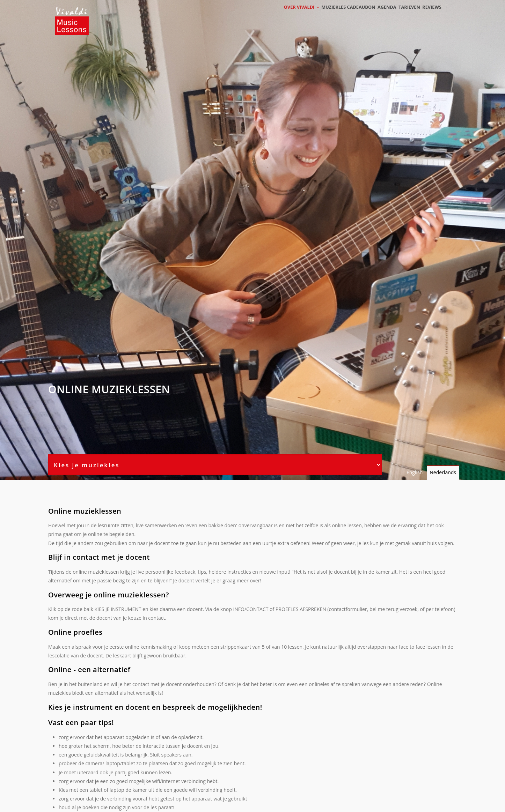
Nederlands (443, 472)
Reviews (430, 15)
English (415, 472)
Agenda (376, 15)
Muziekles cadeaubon (334, 15)
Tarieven (403, 15)
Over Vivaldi (284, 15)
